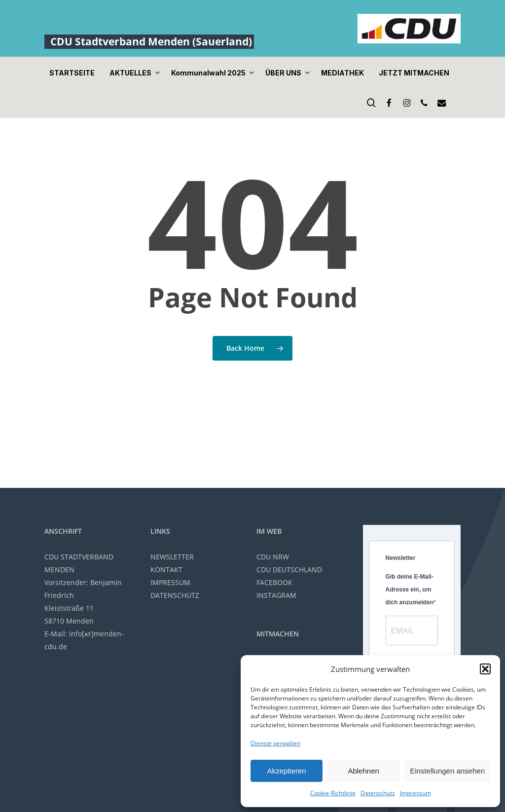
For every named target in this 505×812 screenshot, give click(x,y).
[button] (485, 669)
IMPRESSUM (170, 582)
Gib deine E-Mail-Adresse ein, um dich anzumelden (410, 590)
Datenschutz (378, 793)
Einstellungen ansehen (447, 771)
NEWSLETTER (172, 557)
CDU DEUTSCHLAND (289, 570)
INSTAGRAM (276, 595)
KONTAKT (166, 570)
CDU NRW (273, 557)
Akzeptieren (286, 771)
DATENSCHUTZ (175, 595)
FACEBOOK (274, 582)
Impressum (415, 793)
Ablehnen (363, 771)
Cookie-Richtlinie (333, 793)
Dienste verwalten (275, 743)
